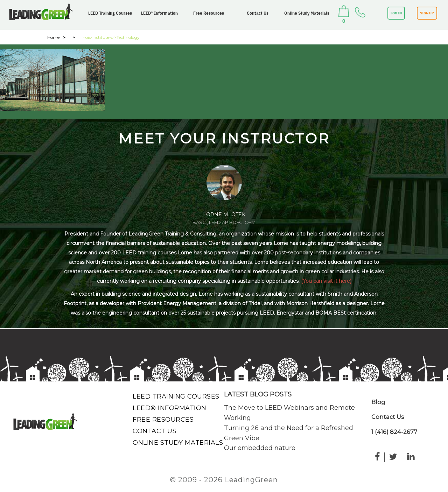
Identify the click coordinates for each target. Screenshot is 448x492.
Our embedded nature (260, 448)
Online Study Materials (307, 13)
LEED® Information (159, 13)
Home (53, 37)
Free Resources (209, 13)
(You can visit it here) (326, 281)
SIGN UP (427, 13)
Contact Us (258, 13)
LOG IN (396, 13)
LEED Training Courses (110, 13)
